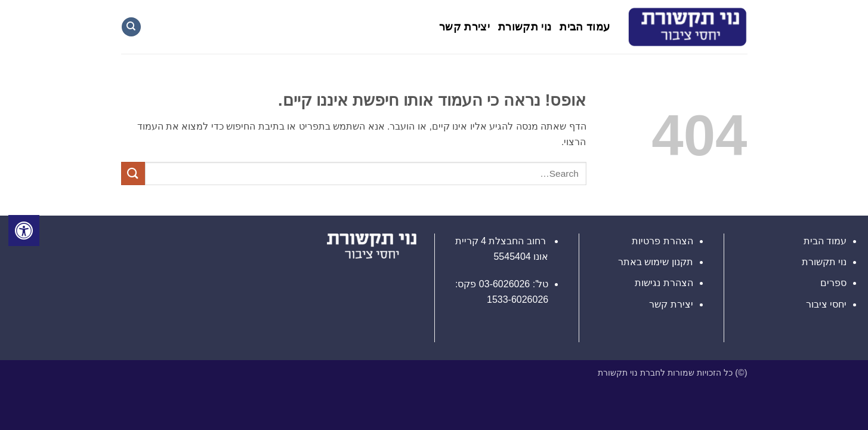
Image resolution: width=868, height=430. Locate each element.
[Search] (131, 27)
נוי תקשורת (525, 27)
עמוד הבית (585, 27)
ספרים (833, 283)
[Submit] (133, 173)
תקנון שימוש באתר (656, 262)
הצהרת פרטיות (662, 241)
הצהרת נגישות (664, 283)
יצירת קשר (464, 27)
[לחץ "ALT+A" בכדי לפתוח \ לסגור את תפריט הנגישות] (24, 231)
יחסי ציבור (826, 304)
